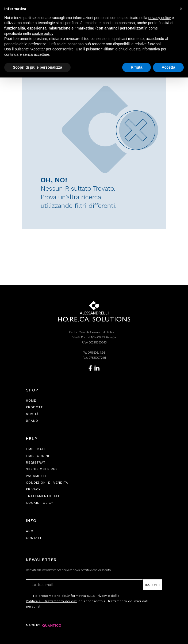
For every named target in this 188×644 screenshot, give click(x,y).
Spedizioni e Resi (42, 469)
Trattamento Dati (43, 496)
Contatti (34, 538)
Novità (32, 414)
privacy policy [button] (160, 18)
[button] (181, 9)
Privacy (33, 489)
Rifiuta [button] (137, 67)
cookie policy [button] (43, 34)
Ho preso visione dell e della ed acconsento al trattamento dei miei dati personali (87, 601)
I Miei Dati (35, 449)
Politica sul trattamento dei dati (52, 601)
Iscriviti (152, 585)
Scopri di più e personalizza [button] (37, 67)
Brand (32, 421)
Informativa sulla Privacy (87, 596)
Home (31, 401)
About (32, 531)
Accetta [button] (168, 67)
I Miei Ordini (38, 456)
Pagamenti (36, 476)
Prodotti (35, 407)
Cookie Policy (40, 503)
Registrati (36, 462)
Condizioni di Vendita (47, 483)
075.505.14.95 (97, 353)
